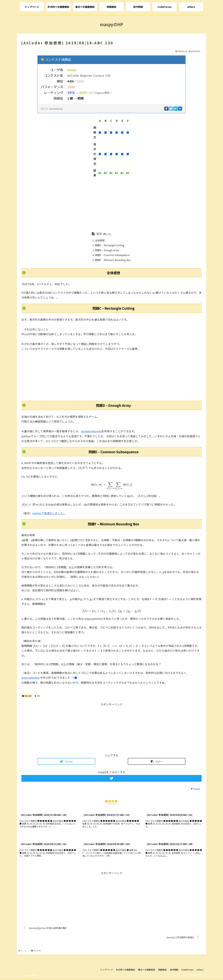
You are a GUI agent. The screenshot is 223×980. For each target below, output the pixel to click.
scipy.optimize (30, 678)
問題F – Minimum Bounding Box (113, 260)
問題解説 (162, 970)
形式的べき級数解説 (126, 970)
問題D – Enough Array (107, 250)
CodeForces (187, 970)
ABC (38, 696)
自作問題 (174, 970)
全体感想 (100, 240)
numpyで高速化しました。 (49, 513)
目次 (99, 234)
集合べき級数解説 (147, 970)
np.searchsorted (91, 431)
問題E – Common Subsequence (112, 255)
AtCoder (27, 696)
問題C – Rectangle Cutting (110, 245)
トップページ (107, 970)
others (200, 970)
